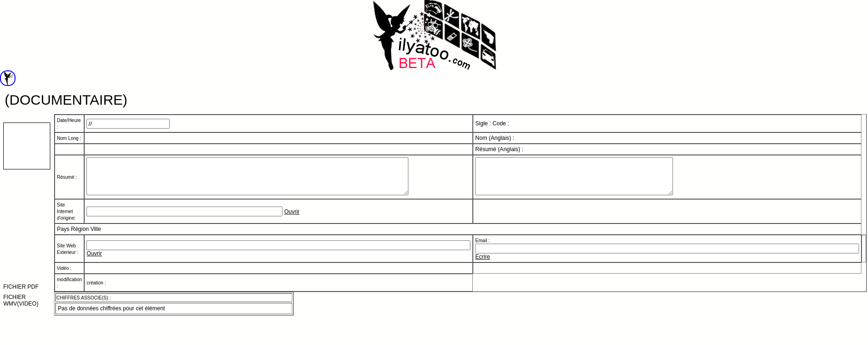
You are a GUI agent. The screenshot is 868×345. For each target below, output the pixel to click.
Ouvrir (292, 219)
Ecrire (482, 264)
